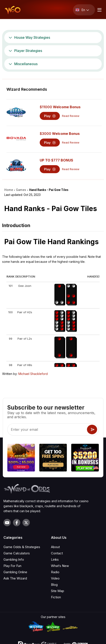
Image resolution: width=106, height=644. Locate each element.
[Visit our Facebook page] (17, 523)
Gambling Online (15, 572)
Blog (54, 585)
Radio (55, 572)
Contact (57, 553)
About (55, 547)
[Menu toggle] (99, 10)
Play (50, 116)
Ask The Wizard (15, 578)
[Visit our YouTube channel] (7, 523)
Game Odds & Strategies (22, 547)
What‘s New (60, 566)
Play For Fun (12, 566)
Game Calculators (17, 553)
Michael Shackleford (33, 374)
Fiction (56, 597)
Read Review (71, 116)
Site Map (58, 591)
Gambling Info (14, 559)
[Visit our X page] (26, 523)
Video (55, 578)
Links (55, 559)
